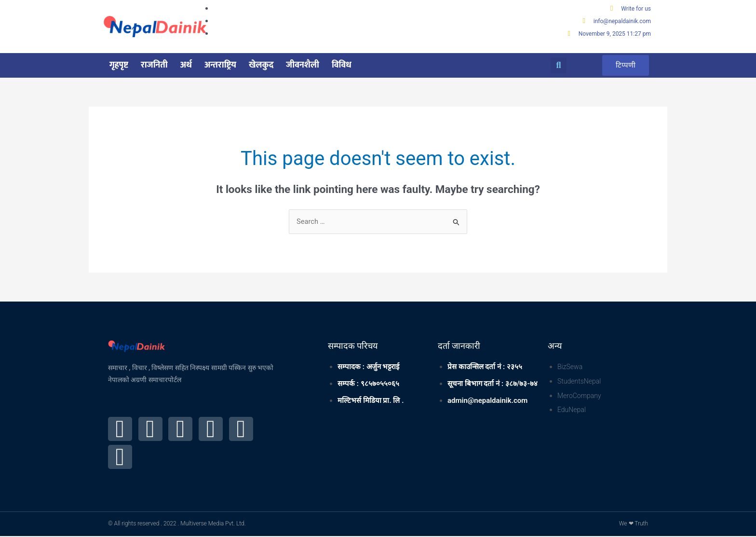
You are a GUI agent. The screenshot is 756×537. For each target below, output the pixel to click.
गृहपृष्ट (119, 66)
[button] (559, 66)
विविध (342, 66)
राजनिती (154, 66)
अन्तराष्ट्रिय (220, 66)
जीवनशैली (303, 66)
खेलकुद (261, 66)
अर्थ (186, 66)
